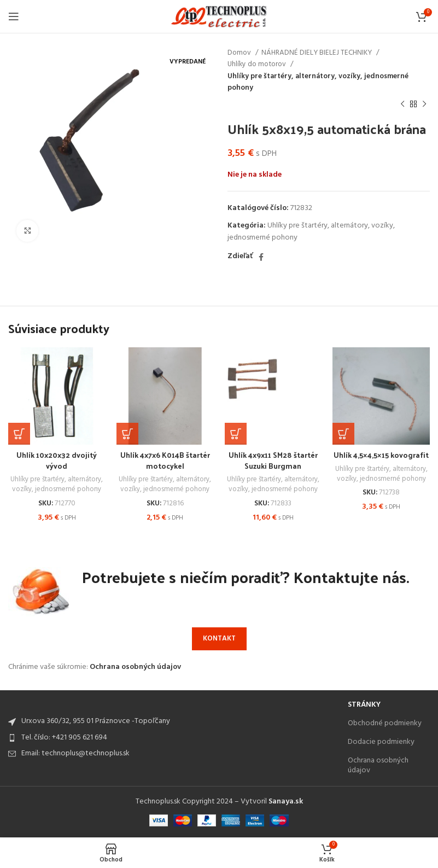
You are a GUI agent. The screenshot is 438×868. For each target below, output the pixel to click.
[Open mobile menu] (14, 16)
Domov (240, 53)
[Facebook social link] (261, 257)
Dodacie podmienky (381, 742)
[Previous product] (402, 104)
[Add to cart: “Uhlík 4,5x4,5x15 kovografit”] (343, 434)
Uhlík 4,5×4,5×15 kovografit (381, 455)
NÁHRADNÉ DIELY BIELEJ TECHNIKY (317, 53)
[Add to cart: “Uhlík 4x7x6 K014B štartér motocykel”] (127, 434)
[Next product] (424, 104)
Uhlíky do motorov (258, 64)
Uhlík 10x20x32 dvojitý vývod (57, 460)
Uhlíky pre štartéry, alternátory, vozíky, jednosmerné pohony (318, 82)
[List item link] (173, 738)
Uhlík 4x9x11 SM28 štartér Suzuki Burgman (273, 460)
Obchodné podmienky (385, 723)
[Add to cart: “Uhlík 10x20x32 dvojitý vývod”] (19, 434)
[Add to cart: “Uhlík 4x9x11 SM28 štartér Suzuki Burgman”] (236, 434)
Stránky (364, 705)
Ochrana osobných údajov (135, 668)
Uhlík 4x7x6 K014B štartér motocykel (165, 460)
